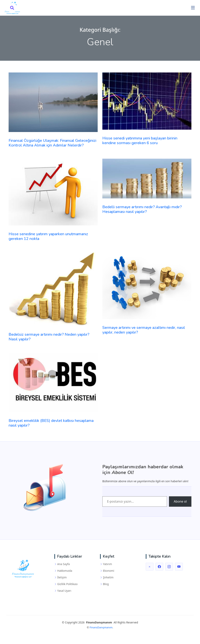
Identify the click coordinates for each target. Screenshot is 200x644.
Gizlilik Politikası (67, 584)
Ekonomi (109, 571)
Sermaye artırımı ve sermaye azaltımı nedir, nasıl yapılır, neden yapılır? (144, 330)
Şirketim (108, 577)
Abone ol (180, 501)
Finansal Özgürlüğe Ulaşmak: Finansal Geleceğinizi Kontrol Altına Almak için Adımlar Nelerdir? (52, 143)
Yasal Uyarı (64, 591)
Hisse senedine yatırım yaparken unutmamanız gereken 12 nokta (48, 236)
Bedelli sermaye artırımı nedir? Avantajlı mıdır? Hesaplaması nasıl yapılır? (142, 209)
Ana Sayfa (63, 564)
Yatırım (107, 564)
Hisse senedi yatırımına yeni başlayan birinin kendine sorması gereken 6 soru (140, 141)
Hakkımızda (65, 571)
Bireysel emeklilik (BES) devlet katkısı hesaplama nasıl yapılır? (51, 423)
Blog (106, 584)
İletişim (62, 577)
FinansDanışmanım (101, 627)
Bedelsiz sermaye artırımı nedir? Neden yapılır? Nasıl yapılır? (49, 337)
